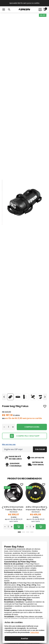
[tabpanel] (14, 506)
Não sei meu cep (9, 444)
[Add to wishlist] (45, 406)
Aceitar (24, 638)
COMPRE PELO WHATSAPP (24, 436)
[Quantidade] (9, 427)
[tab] (19, 532)
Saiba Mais (35, 632)
